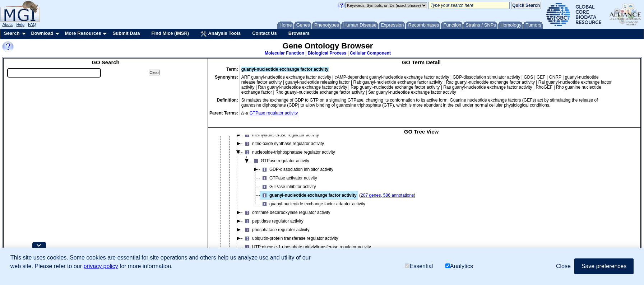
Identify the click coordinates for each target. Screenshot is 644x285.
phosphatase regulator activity (276, 230)
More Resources (83, 33)
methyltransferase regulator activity (281, 135)
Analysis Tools (221, 34)
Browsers (299, 33)
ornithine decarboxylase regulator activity (286, 212)
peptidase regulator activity (273, 221)
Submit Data (126, 33)
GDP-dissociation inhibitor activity (297, 169)
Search (12, 33)
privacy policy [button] (101, 266)
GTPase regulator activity (274, 113)
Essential (419, 266)
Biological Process (327, 53)
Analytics (459, 266)
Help (20, 24)
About (8, 24)
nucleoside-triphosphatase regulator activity (289, 152)
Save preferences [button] (604, 266)
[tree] (421, 200)
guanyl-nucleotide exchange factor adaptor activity (313, 204)
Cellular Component (370, 53)
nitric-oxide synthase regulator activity (283, 144)
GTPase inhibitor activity (288, 187)
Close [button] (563, 266)
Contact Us (265, 33)
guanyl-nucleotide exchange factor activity (308, 195)
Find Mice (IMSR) (170, 33)
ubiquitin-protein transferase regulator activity (290, 238)
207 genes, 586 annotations (387, 195)
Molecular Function (284, 53)
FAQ (32, 24)
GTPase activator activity (289, 178)
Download (42, 33)
